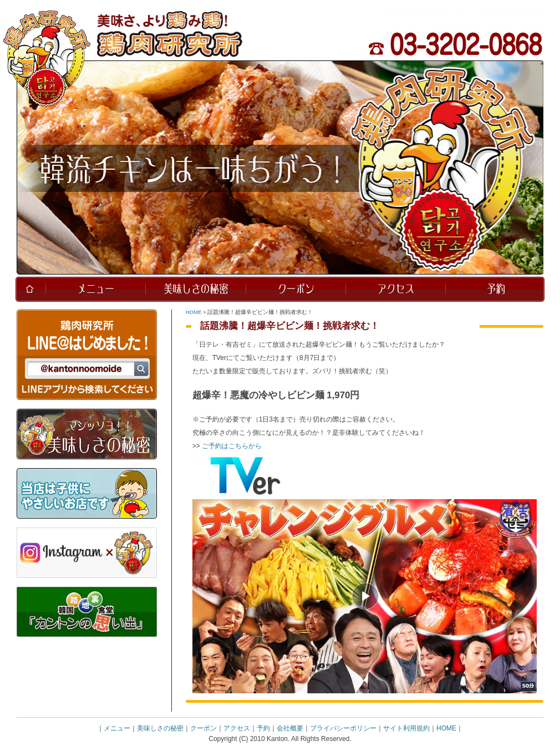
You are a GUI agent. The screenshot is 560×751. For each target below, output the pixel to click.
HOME (194, 312)
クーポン (203, 728)
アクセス (237, 728)
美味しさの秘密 (160, 728)
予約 (263, 728)
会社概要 (290, 728)
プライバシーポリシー (343, 728)
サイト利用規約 (406, 728)
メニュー (117, 728)
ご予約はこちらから (232, 446)
